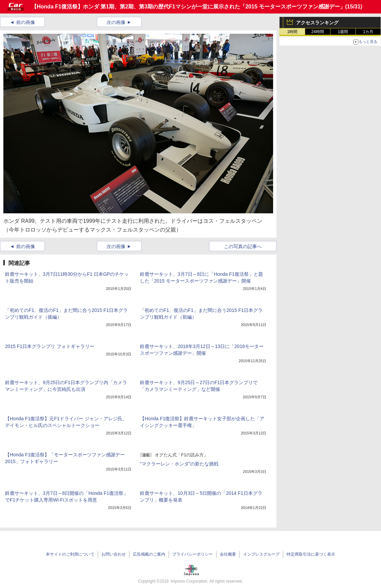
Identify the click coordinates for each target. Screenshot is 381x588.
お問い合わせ (114, 554)
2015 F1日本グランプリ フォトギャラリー (50, 346)
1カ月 (368, 32)
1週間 (343, 32)
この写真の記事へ (243, 246)
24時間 (317, 32)
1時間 (292, 32)
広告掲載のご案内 (149, 554)
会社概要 (228, 554)
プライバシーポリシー (193, 554)
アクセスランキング (317, 23)
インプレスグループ (261, 554)
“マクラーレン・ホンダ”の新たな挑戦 (179, 464)
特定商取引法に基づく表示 (311, 554)
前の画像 (26, 22)
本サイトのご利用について (70, 554)
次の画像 (116, 22)
